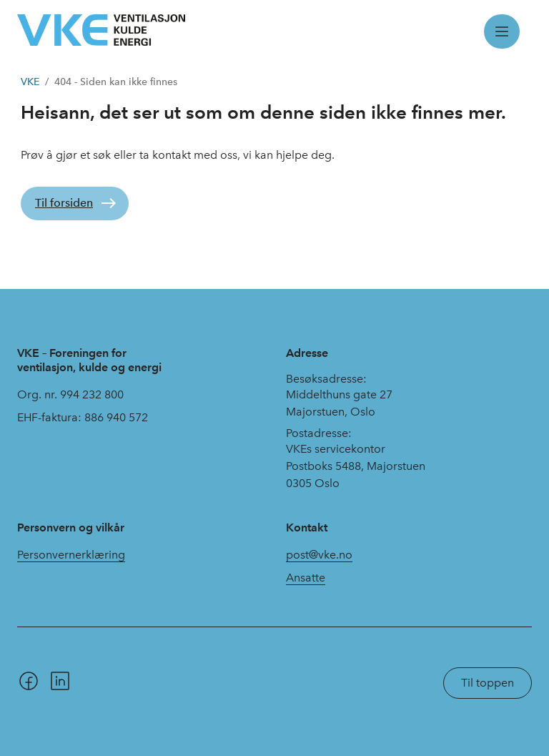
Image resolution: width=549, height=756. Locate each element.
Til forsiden (64, 203)
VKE (30, 82)
